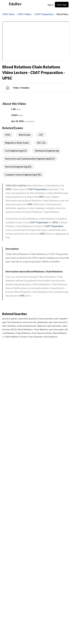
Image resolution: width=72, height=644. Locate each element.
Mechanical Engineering (47, 151)
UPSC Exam (8, 14)
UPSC (8, 135)
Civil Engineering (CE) (16, 151)
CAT (41, 135)
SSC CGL (41, 143)
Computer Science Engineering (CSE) (23, 175)
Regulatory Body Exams (17, 143)
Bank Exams (25, 135)
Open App (62, 5)
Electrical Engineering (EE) (18, 167)
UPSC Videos (25, 14)
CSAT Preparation (44, 14)
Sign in (51, 5)
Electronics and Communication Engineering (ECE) (30, 159)
